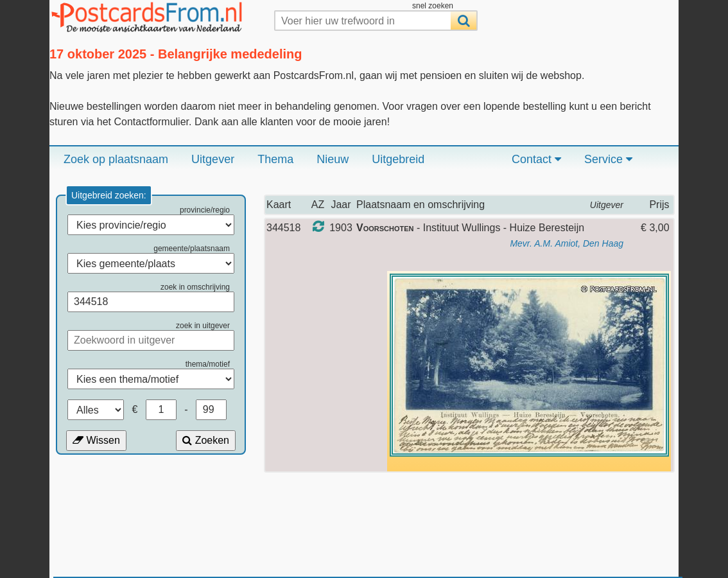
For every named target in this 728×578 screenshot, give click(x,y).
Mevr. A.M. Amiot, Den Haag (567, 243)
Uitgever (213, 159)
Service (608, 159)
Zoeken (206, 440)
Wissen (96, 440)
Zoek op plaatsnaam (116, 159)
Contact (536, 159)
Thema (275, 159)
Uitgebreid (398, 159)
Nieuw (333, 159)
